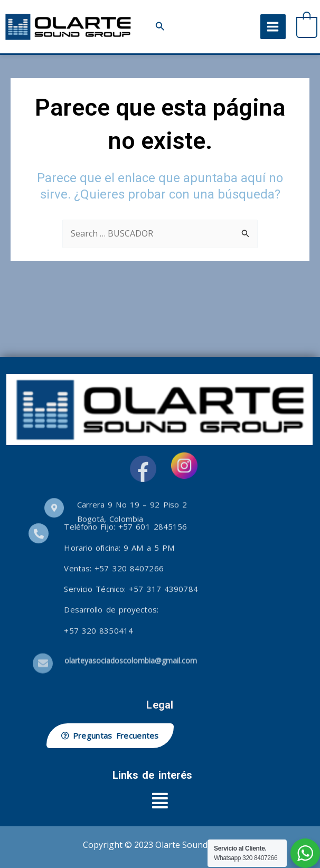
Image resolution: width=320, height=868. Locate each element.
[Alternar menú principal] (273, 27)
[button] (160, 27)
